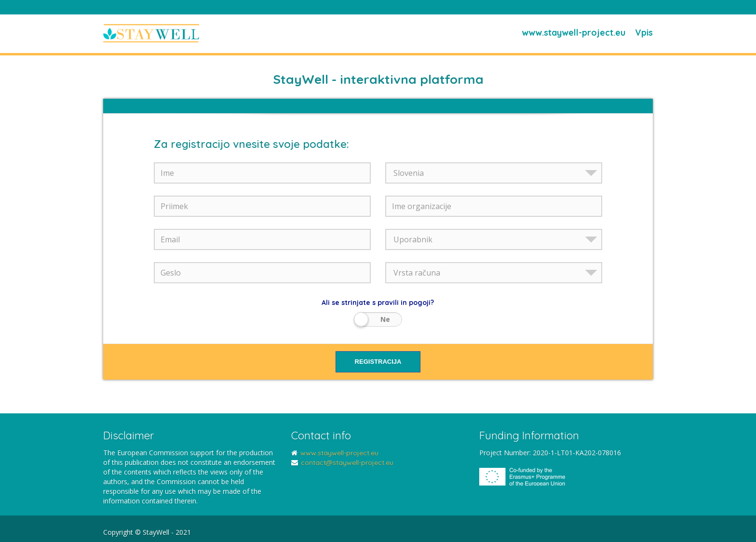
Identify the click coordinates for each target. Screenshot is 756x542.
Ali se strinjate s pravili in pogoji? (378, 303)
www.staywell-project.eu (574, 33)
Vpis (644, 33)
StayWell (151, 34)
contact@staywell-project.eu (347, 463)
